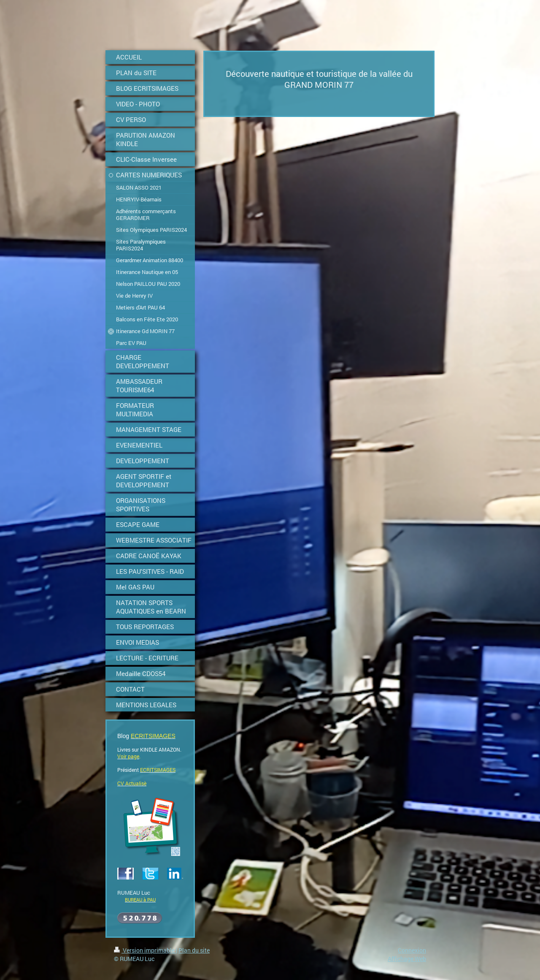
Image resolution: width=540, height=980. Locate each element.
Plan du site (194, 950)
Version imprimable (145, 950)
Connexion (412, 950)
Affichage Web (407, 959)
